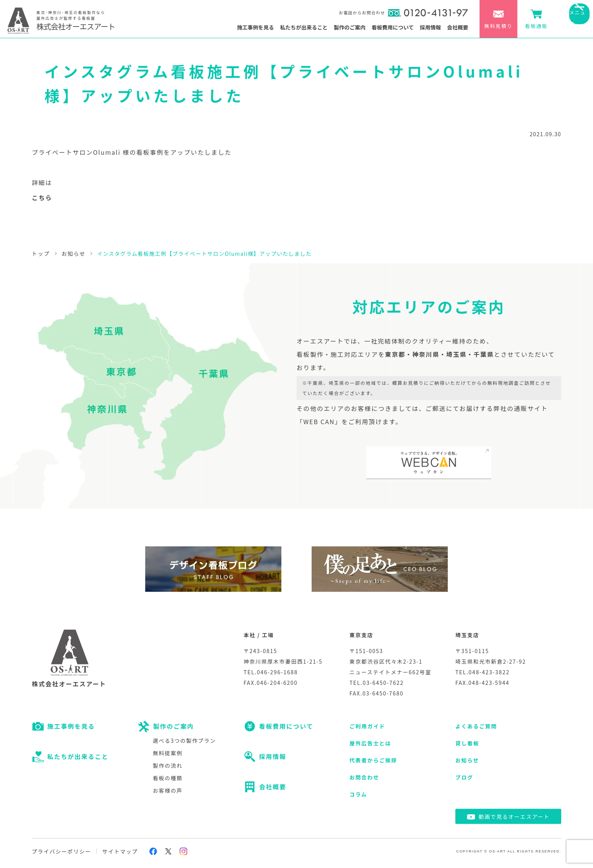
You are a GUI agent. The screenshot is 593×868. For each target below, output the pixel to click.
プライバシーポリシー (61, 851)
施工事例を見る (255, 27)
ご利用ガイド (367, 726)
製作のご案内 (349, 27)
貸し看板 (467, 743)
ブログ (464, 777)
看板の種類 (168, 778)
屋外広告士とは (370, 743)
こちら (42, 198)
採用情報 (430, 27)
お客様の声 (168, 790)
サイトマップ (120, 851)
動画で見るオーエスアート (514, 817)
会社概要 (458, 27)
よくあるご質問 (476, 726)
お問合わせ (364, 777)
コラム (358, 794)
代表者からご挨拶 (373, 760)
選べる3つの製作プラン (184, 740)
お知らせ (467, 760)
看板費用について (393, 27)
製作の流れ (168, 765)
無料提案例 (168, 753)
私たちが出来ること (304, 27)
